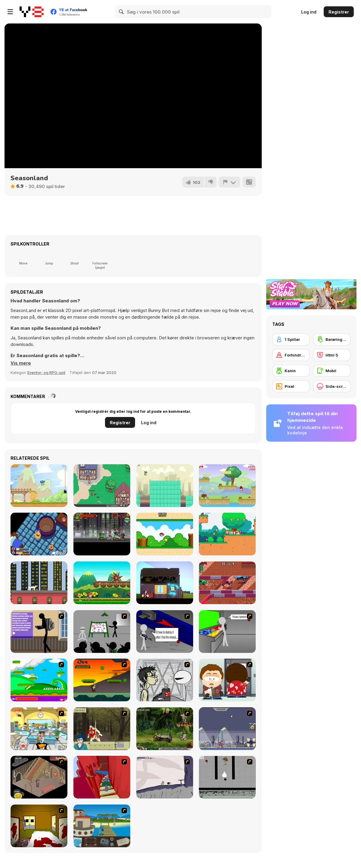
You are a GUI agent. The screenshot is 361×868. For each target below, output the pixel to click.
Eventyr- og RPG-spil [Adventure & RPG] (46, 372)
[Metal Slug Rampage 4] (165, 729)
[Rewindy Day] (165, 583)
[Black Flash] (227, 777)
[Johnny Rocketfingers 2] (165, 680)
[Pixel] (291, 386)
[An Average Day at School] (39, 632)
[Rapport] (230, 182)
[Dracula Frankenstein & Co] (102, 534)
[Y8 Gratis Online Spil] (32, 12)
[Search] (122, 12)
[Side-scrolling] (332, 386)
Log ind (309, 12)
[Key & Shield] (39, 486)
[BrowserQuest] (102, 486)
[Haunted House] (39, 777)
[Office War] (39, 729)
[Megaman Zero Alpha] (227, 729)
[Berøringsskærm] (332, 339)
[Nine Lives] (39, 583)
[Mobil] (332, 371)
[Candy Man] (39, 680)
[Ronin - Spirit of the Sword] (102, 729)
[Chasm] (102, 777)
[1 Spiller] (291, 339)
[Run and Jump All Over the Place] (165, 486)
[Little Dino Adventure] (227, 486)
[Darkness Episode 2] (39, 826)
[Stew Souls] (39, 534)
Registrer (339, 12)
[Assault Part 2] (165, 632)
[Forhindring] (291, 355)
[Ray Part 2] (227, 680)
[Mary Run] (102, 583)
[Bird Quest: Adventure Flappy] (165, 534)
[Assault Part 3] (227, 632)
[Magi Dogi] (227, 534)
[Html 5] (332, 355)
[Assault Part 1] (102, 632)
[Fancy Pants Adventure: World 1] (165, 777)
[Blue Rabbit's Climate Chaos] (102, 826)
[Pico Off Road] (227, 583)
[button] (21, 363)
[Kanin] (291, 371)
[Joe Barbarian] (102, 680)
